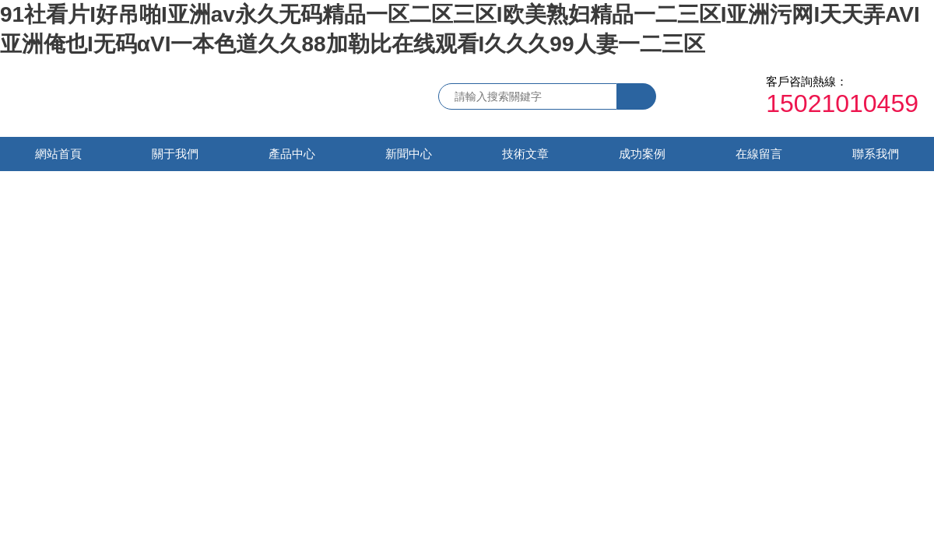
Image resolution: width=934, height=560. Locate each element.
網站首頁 (58, 154)
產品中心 (292, 154)
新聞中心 (409, 154)
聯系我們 (876, 154)
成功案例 (642, 154)
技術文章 (525, 154)
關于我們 (175, 154)
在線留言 (759, 154)
